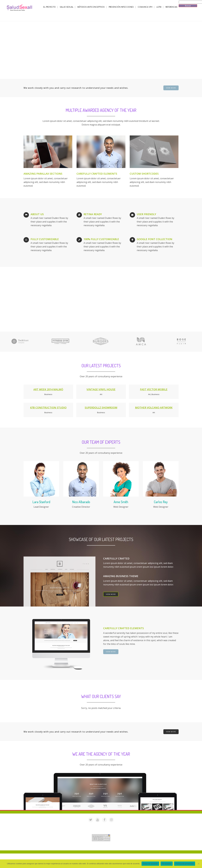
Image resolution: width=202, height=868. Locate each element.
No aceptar (167, 864)
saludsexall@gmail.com (128, 825)
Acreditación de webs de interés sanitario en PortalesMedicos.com (101, 832)
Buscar (188, 6)
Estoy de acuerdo (150, 864)
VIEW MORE (171, 88)
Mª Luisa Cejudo (113, 847)
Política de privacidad (185, 864)
